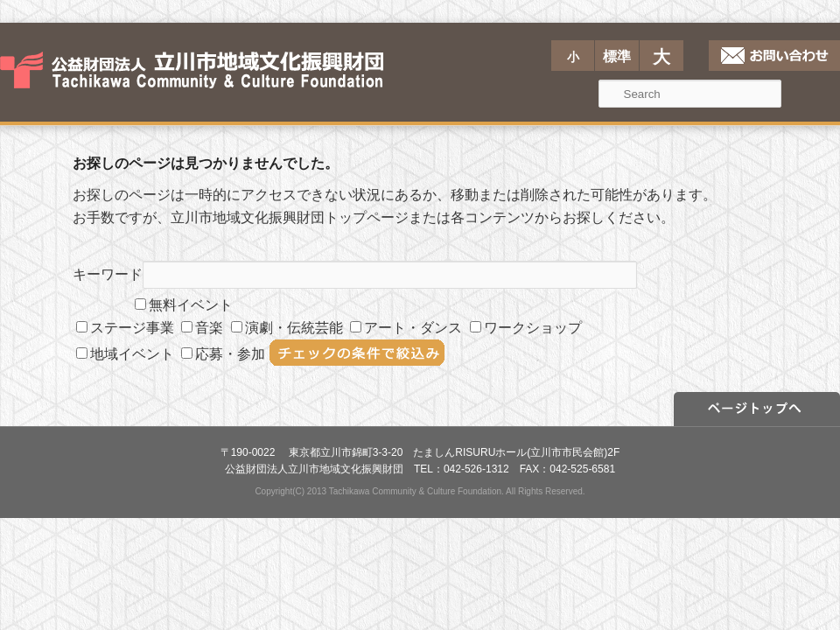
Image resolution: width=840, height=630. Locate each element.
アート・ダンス (406, 328)
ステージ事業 (125, 328)
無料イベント (184, 305)
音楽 (202, 328)
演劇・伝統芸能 (287, 328)
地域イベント (125, 354)
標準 (617, 56)
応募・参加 (223, 354)
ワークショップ (526, 328)
